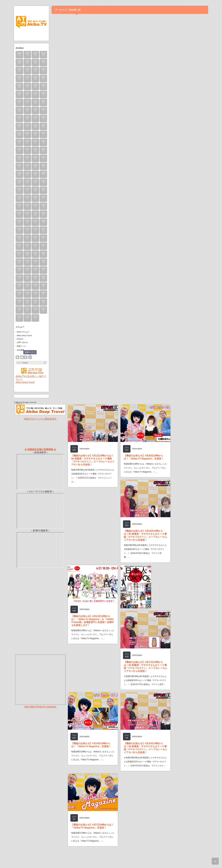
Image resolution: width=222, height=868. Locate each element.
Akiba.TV (19, 402)
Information (85, 449)
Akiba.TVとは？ (23, 332)
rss (17, 357)
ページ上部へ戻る (215, 861)
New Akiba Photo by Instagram (40, 707)
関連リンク (21, 346)
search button (30, 357)
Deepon (20, 339)
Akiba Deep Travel (24, 335)
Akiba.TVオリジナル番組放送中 (40, 419)
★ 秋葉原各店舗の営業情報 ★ (40, 449)
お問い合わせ (22, 342)
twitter (22, 357)
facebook (26, 357)
